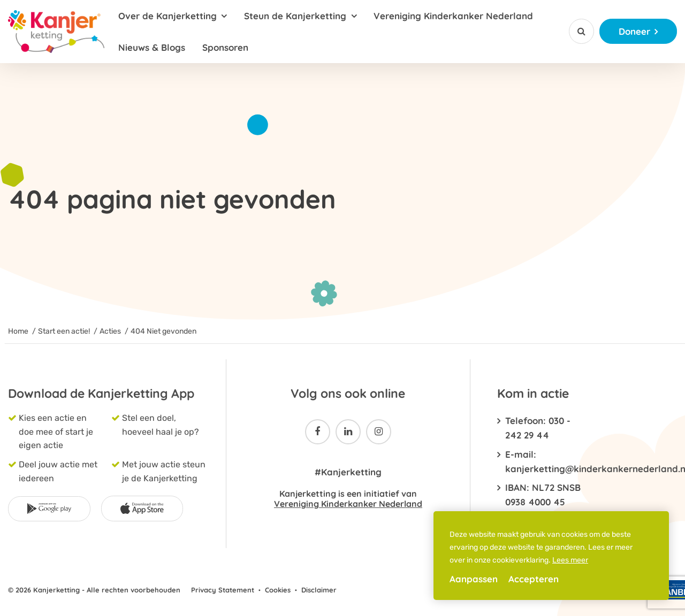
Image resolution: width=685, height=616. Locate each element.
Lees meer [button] (570, 560)
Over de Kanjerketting (168, 16)
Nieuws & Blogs (152, 47)
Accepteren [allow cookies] (534, 579)
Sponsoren (225, 47)
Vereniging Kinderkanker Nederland (453, 16)
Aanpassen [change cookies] (474, 579)
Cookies (278, 590)
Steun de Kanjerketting (295, 16)
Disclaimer (319, 590)
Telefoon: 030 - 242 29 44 (538, 428)
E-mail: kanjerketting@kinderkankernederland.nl (546, 461)
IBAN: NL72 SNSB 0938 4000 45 (543, 495)
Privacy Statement (223, 590)
